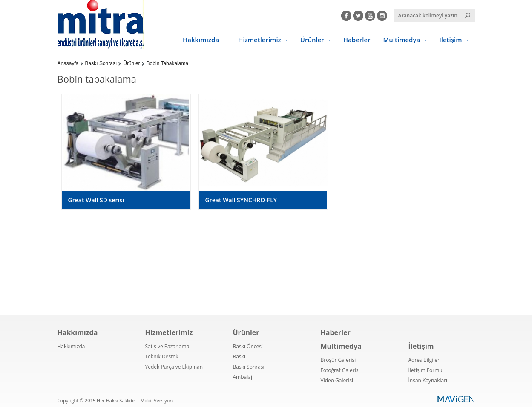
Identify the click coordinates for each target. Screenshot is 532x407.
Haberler (357, 40)
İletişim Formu (426, 370)
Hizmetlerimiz (260, 40)
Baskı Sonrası (101, 63)
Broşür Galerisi (338, 360)
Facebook (346, 14)
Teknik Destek (162, 357)
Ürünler (312, 40)
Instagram (382, 14)
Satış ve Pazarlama (167, 346)
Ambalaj (243, 377)
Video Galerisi (337, 380)
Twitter (358, 14)
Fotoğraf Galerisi (340, 370)
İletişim (450, 40)
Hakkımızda (201, 40)
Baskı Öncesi (248, 346)
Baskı (239, 357)
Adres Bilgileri (425, 360)
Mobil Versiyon (156, 400)
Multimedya (402, 40)
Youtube (370, 14)
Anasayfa (68, 63)
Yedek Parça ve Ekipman (174, 367)
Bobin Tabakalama (168, 63)
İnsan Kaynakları (428, 380)
